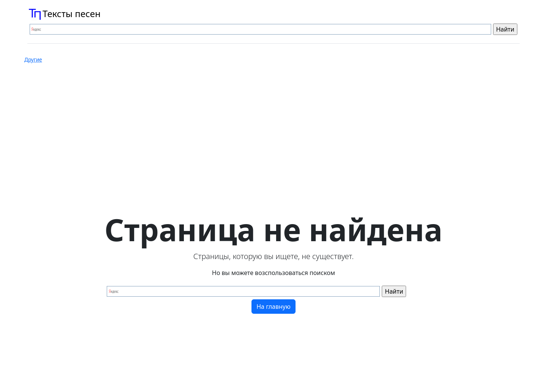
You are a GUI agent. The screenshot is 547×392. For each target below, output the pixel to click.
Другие (33, 60)
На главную (273, 307)
